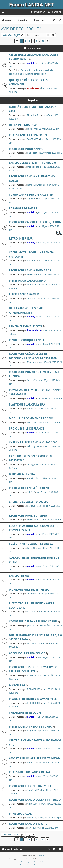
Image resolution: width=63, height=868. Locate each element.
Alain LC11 (32, 804)
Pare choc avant (21, 814)
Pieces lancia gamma (24, 294)
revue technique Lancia (27, 340)
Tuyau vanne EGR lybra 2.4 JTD (31, 195)
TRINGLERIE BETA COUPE (25, 713)
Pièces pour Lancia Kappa (28, 281)
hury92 (31, 408)
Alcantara (17, 685)
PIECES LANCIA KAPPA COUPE (28, 135)
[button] (17, 41)
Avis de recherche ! (21, 29)
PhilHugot (32, 153)
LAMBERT (32, 612)
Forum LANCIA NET (32, 5)
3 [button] (29, 41)
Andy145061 (33, 790)
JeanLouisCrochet (36, 185)
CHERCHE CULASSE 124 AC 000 (28, 502)
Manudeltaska (34, 167)
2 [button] (26, 41)
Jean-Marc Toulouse (37, 643)
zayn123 (31, 198)
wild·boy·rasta (34, 446)
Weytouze (32, 730)
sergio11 (31, 762)
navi (29, 828)
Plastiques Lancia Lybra (27, 405)
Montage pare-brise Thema (29, 590)
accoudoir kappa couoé (27, 653)
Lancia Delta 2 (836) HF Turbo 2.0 (32, 163)
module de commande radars (31, 418)
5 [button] (37, 41)
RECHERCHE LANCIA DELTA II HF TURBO (35, 800)
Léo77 (30, 274)
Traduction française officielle (28, 862)
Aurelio (31, 478)
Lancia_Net (33, 88)
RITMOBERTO (34, 675)
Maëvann (32, 362)
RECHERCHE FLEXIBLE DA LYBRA (30, 786)
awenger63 (33, 464)
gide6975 (32, 593)
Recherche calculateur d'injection (35, 222)
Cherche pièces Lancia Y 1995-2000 (33, 442)
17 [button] (43, 41)
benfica (31, 817)
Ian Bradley (40, 856)
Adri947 (31, 492)
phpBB (24, 859)
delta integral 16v (23, 125)
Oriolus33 (32, 380)
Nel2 (29, 422)
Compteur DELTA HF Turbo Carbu (33, 621)
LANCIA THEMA (19, 576)
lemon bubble (34, 284)
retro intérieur (21, 239)
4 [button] (33, 41)
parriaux (31, 506)
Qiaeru (45, 862)
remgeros (32, 260)
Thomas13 (32, 298)
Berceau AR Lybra (22, 474)
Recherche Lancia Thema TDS (30, 270)
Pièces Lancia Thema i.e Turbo (31, 727)
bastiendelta (34, 330)
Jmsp (29, 129)
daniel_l (31, 63)
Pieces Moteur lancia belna (29, 772)
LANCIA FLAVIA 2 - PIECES (25, 326)
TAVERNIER (33, 139)
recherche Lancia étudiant (29, 488)
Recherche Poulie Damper (28, 516)
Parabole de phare (23, 208)
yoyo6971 (32, 625)
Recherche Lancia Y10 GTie (28, 824)
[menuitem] (55, 12)
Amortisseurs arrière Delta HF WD (34, 758)
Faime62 (31, 548)
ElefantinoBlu (34, 115)
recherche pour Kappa (26, 149)
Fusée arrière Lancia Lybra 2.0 (31, 544)
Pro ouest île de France (26, 429)
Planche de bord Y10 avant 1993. (33, 699)
